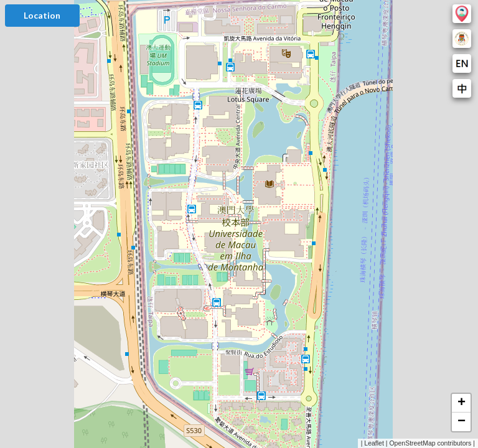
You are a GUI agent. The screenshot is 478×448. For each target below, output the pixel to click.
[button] (461, 403)
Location (42, 15)
